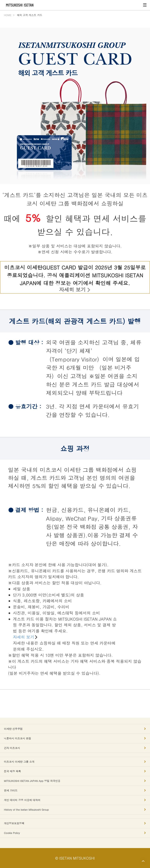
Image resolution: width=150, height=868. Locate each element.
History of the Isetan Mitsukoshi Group (26, 810)
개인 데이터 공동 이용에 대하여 (22, 800)
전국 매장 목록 (12, 771)
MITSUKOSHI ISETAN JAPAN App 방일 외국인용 (32, 781)
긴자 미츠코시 (12, 748)
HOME (8, 15)
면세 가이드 (11, 790)
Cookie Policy (12, 833)
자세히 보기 (72, 289)
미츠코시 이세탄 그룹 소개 (19, 762)
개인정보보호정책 (14, 823)
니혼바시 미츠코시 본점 (17, 738)
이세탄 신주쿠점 (13, 729)
